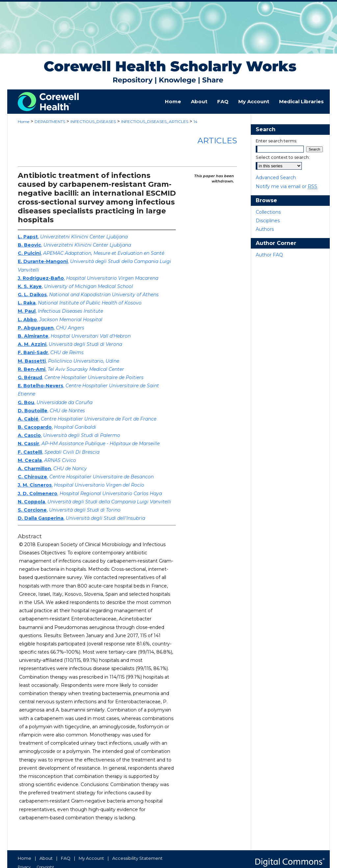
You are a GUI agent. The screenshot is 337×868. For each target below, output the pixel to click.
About (46, 858)
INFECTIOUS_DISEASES (93, 121)
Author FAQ (269, 255)
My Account (91, 858)
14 (195, 121)
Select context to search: (283, 157)
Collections (268, 212)
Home (24, 121)
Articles (217, 141)
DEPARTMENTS (50, 121)
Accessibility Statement (137, 858)
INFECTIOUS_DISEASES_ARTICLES (155, 121)
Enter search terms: (276, 141)
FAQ (66, 858)
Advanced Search (276, 178)
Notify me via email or (286, 186)
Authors (265, 229)
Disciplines (268, 221)
